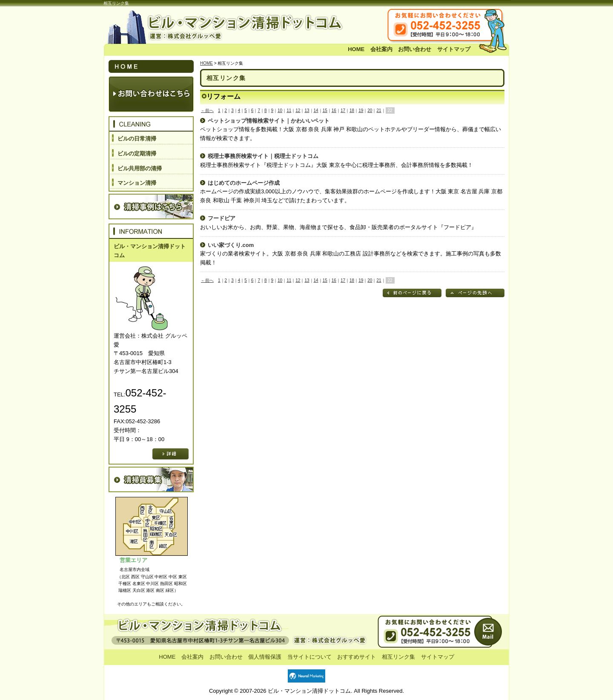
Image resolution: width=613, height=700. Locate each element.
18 (352, 110)
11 (289, 110)
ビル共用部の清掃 (140, 168)
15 (325, 110)
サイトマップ (454, 49)
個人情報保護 (265, 657)
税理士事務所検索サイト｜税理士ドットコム (263, 156)
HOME (356, 49)
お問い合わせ (415, 49)
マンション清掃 (137, 183)
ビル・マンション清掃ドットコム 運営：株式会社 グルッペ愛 (230, 26)
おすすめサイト (357, 657)
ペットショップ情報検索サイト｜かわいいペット (269, 121)
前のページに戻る (412, 293)
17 (343, 110)
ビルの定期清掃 (137, 153)
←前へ (207, 110)
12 (298, 110)
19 (361, 110)
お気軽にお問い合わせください (460, 26)
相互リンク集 (398, 657)
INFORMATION (151, 231)
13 (307, 110)
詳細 (170, 454)
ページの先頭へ (475, 293)
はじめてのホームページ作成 (244, 183)
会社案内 (381, 49)
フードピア (222, 218)
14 (316, 110)
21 (379, 110)
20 (370, 110)
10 (280, 110)
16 (334, 110)
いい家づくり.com (231, 245)
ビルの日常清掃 (137, 139)
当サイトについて (309, 657)
